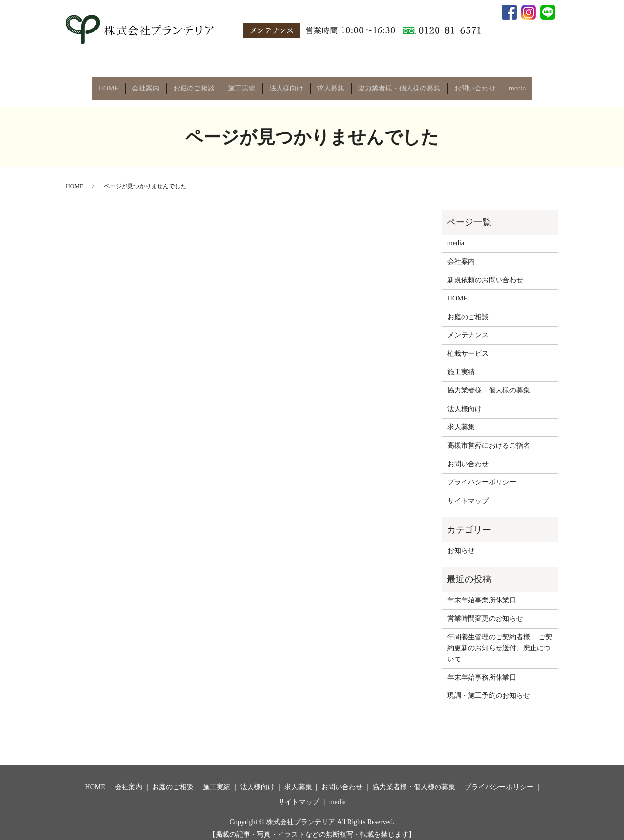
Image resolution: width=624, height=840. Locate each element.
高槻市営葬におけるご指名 (489, 438)
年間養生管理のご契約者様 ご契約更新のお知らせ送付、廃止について (500, 641)
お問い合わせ (471, 84)
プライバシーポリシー (482, 475)
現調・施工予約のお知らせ (489, 688)
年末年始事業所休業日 (482, 593)
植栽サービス (468, 346)
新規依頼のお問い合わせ (485, 272)
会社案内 (149, 84)
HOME (113, 84)
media (513, 84)
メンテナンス (468, 328)
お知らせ (461, 543)
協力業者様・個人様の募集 (397, 84)
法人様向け (286, 84)
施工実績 (243, 84)
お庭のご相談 (196, 84)
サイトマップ (468, 493)
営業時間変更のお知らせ (485, 611)
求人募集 (330, 84)
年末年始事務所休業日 (482, 670)
